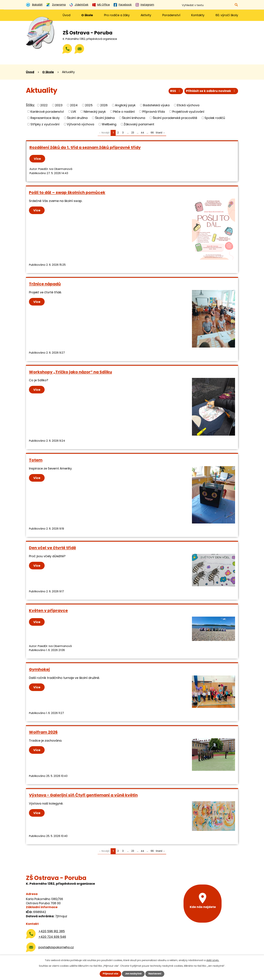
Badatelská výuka (156, 105)
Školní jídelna (105, 118)
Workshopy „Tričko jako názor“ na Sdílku (70, 372)
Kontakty (198, 15)
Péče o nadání (124, 111)
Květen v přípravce (48, 610)
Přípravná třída (154, 111)
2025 (89, 105)
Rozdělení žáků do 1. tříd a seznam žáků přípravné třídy (85, 147)
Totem (36, 460)
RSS (175, 91)
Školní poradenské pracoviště (175, 118)
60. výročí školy (227, 15)
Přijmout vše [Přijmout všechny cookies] (110, 974)
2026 (104, 105)
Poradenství (171, 15)
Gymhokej (39, 669)
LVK (74, 111)
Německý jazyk (95, 111)
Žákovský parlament (139, 124)
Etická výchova (188, 105)
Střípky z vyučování (45, 124)
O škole (87, 15)
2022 (44, 105)
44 (142, 133)
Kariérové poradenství (47, 111)
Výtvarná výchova (80, 124)
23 (133, 133)
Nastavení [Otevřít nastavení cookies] (156, 974)
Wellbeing (109, 124)
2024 (74, 105)
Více (38, 159)
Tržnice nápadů (45, 284)
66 (152, 133)
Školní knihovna (134, 118)
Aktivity (146, 15)
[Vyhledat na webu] (222, 5)
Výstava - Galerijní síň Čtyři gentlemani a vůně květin (83, 795)
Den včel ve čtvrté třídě (52, 548)
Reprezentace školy (45, 118)
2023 (59, 105)
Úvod (67, 15)
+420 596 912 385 (52, 931)
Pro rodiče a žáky (117, 15)
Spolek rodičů (215, 118)
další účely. (213, 960)
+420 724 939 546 (52, 937)
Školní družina (77, 118)
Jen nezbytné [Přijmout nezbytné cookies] (133, 974)
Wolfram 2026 (43, 732)
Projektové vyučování (188, 111)
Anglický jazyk (125, 105)
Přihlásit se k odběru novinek (211, 91)
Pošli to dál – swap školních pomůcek (67, 192)
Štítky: (30, 105)
